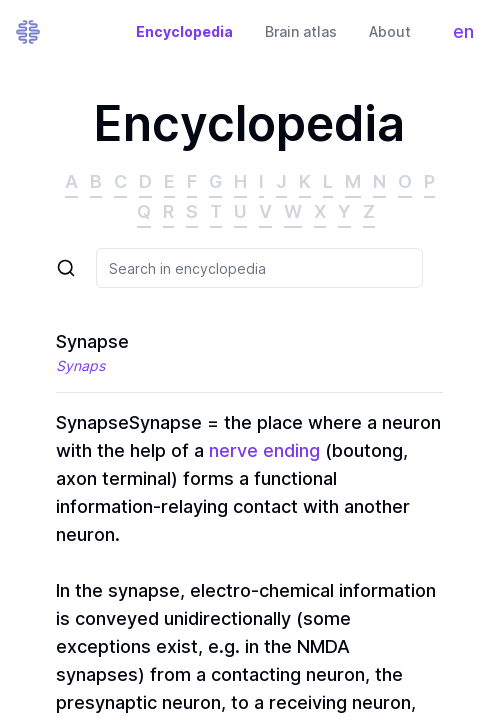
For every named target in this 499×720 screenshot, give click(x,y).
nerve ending (264, 450)
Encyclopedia (184, 31)
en (468, 36)
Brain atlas (301, 31)
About (390, 31)
